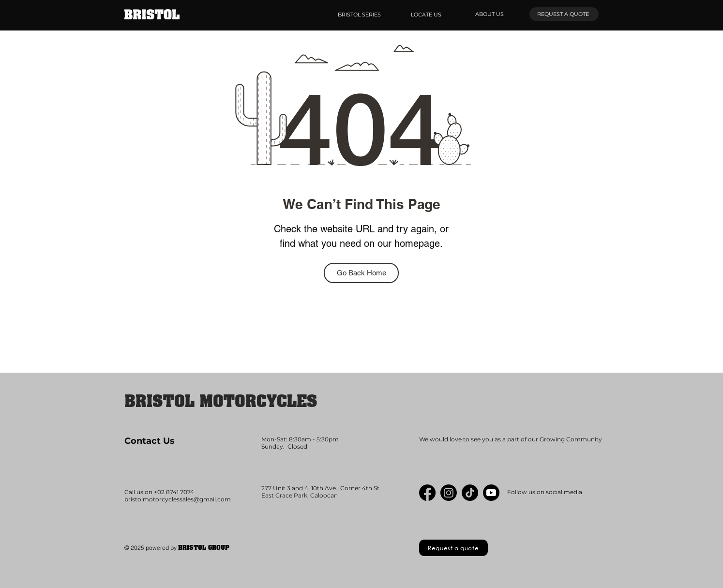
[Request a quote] (453, 548)
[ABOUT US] (490, 14)
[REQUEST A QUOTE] (564, 14)
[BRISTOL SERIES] (360, 15)
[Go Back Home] (361, 273)
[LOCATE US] (427, 15)
